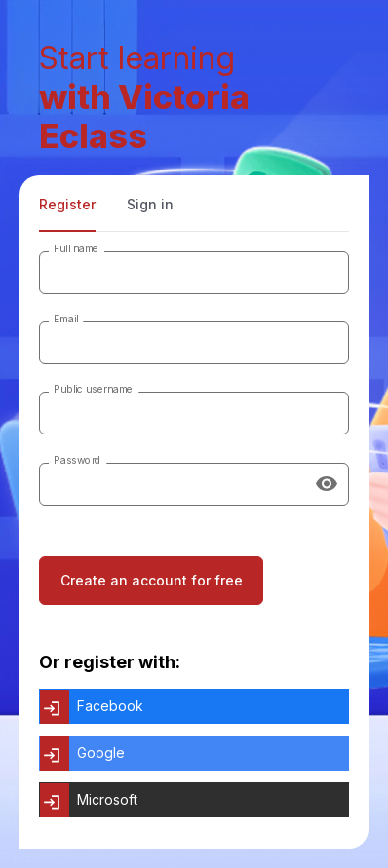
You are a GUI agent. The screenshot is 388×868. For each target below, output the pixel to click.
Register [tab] (67, 204)
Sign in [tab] (150, 204)
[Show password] (327, 484)
